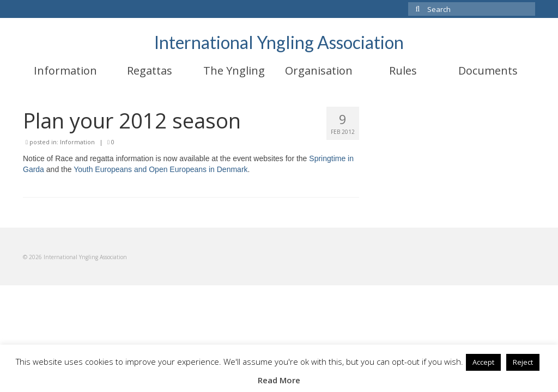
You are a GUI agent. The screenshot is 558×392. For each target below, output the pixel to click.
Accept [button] (483, 362)
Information (77, 142)
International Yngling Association (279, 42)
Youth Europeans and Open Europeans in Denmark (160, 169)
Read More (279, 380)
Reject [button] (523, 362)
